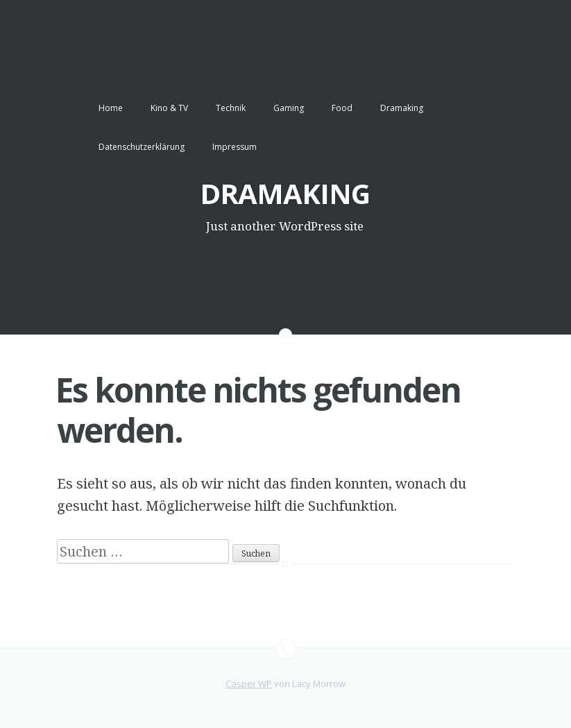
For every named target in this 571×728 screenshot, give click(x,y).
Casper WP (249, 684)
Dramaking (402, 108)
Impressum (235, 147)
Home (111, 108)
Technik (231, 108)
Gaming (289, 108)
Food (342, 108)
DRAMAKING (285, 193)
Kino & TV (169, 108)
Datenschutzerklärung (142, 147)
